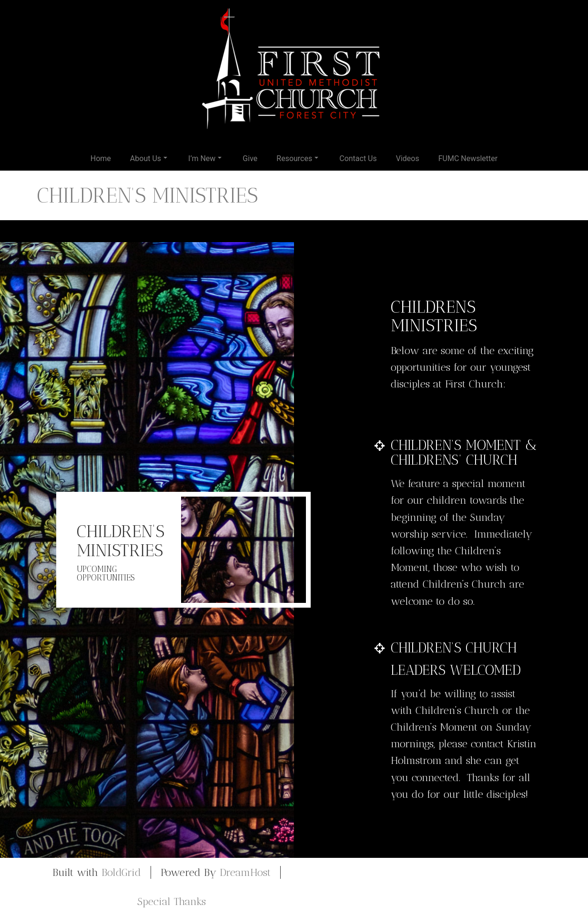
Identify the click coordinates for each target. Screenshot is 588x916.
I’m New (205, 158)
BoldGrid (121, 872)
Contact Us (358, 158)
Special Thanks (172, 901)
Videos (408, 158)
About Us (149, 158)
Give (250, 158)
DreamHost (245, 872)
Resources (297, 158)
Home (101, 158)
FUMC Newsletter (468, 158)
